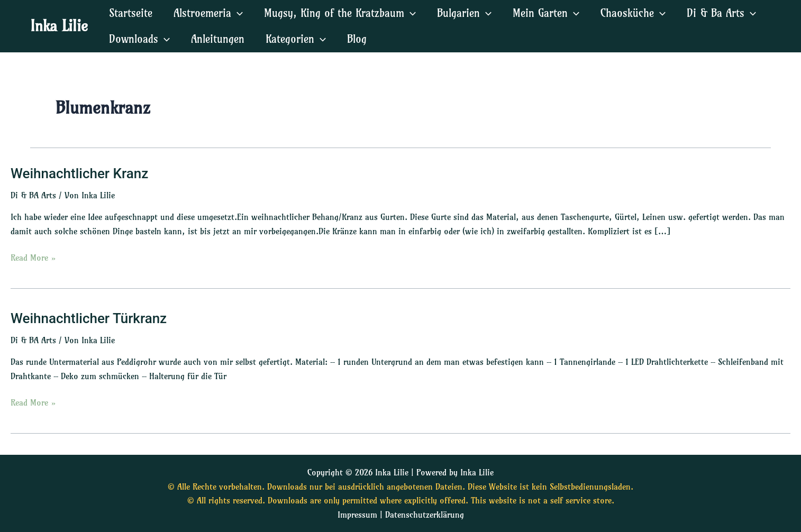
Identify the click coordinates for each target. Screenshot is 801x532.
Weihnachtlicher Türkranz (89, 318)
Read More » (33, 257)
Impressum (357, 515)
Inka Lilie (59, 26)
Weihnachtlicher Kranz (79, 173)
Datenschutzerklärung (425, 515)
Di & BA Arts (33, 195)
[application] (237, 13)
